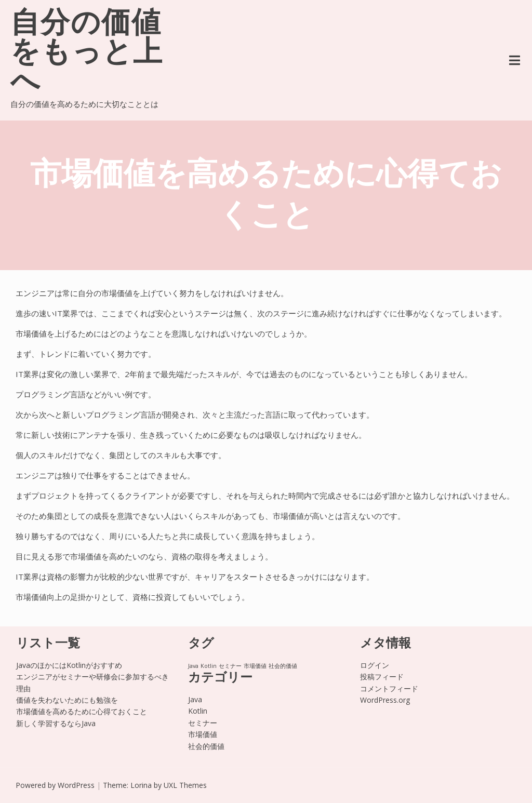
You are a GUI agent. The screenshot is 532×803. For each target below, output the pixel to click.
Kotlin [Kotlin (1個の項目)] (209, 666)
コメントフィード (389, 688)
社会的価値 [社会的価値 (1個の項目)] (283, 666)
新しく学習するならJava (56, 723)
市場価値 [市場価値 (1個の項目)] (255, 666)
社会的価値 (206, 746)
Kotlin (198, 711)
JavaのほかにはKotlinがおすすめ (69, 665)
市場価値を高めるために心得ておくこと (82, 711)
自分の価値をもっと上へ (87, 54)
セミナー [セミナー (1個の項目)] (230, 666)
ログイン (375, 665)
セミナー (203, 723)
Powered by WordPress (55, 785)
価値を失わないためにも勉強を (67, 700)
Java (195, 699)
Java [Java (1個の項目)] (193, 666)
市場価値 (203, 734)
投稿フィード (382, 677)
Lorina (141, 785)
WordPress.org (385, 700)
